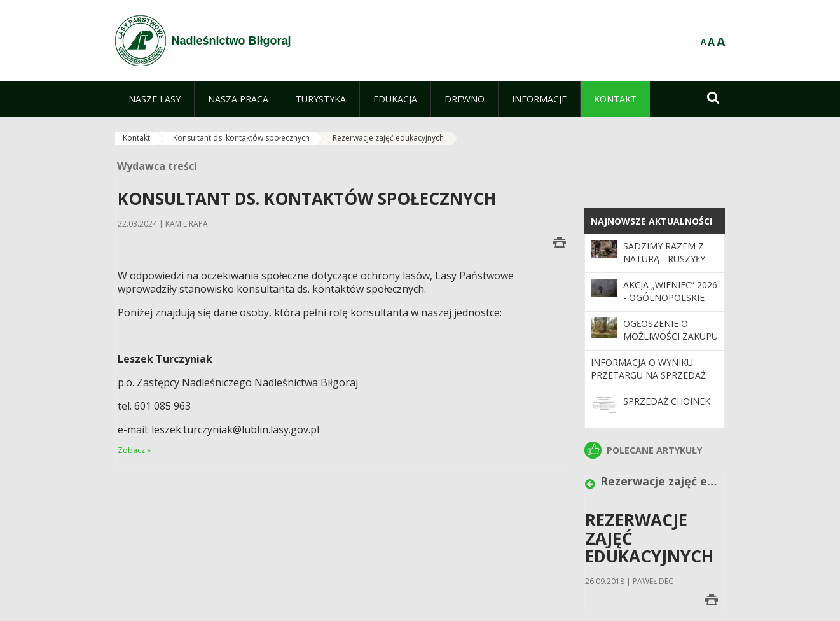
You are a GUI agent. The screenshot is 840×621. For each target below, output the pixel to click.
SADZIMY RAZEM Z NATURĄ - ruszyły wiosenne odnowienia (664, 265)
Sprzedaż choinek (667, 401)
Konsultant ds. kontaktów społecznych (241, 138)
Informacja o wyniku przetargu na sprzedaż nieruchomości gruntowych (648, 382)
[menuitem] (155, 99)
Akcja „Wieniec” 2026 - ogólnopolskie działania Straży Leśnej (670, 304)
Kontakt (136, 138)
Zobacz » (134, 450)
